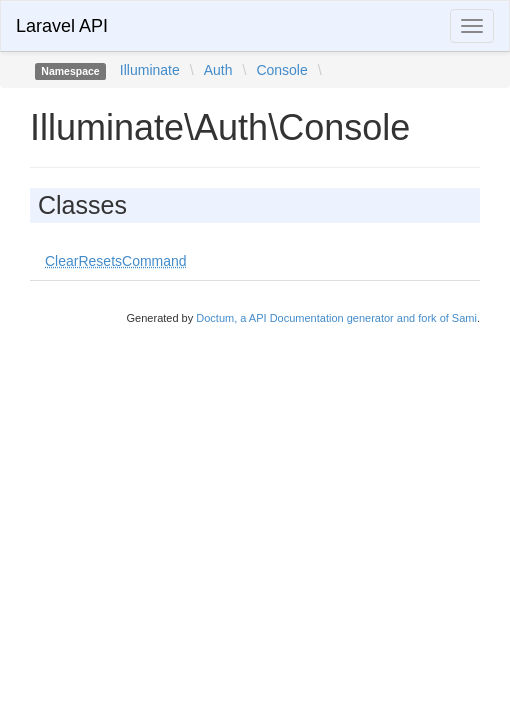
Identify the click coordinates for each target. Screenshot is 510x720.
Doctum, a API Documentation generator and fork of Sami (336, 318)
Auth (218, 70)
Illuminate (150, 70)
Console (281, 70)
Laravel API (62, 26)
